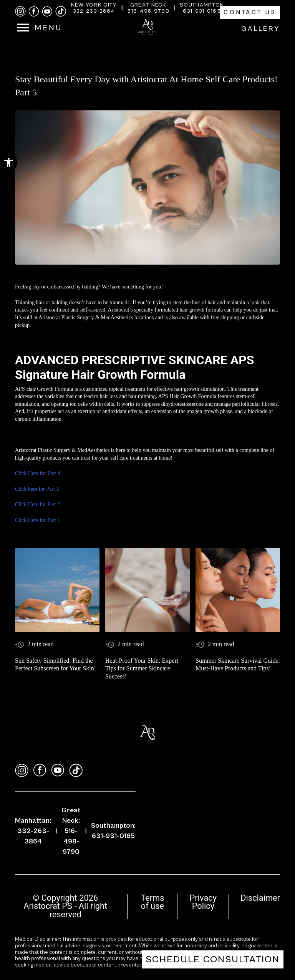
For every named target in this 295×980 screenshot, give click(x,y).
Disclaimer (260, 898)
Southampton (202, 5)
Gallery (261, 29)
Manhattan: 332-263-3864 (33, 831)
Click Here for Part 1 (37, 520)
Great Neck (148, 5)
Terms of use (152, 902)
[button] (9, 162)
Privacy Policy (203, 902)
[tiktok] (61, 11)
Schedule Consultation (213, 959)
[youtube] (47, 12)
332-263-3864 (94, 11)
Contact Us (250, 12)
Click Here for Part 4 (37, 473)
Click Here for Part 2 (37, 504)
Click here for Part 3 (37, 489)
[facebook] (34, 12)
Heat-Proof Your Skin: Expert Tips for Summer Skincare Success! (142, 669)
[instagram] (20, 11)
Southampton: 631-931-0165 (113, 831)
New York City (94, 5)
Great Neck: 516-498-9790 (71, 831)
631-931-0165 (202, 11)
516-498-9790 (148, 11)
